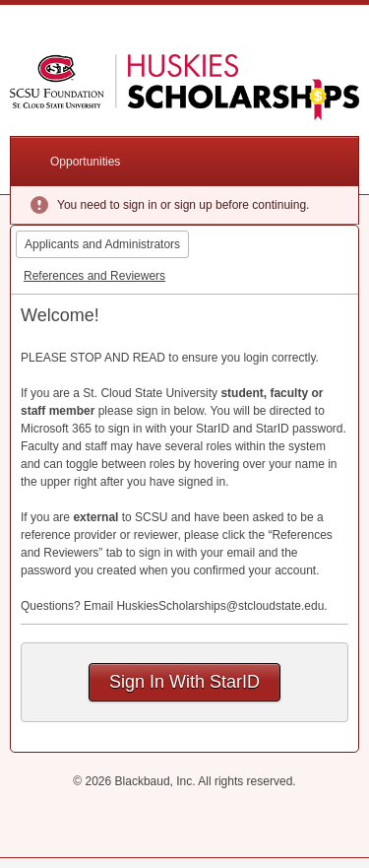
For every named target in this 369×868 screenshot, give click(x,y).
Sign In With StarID (184, 682)
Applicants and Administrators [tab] (102, 244)
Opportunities (85, 162)
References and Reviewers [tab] (94, 276)
